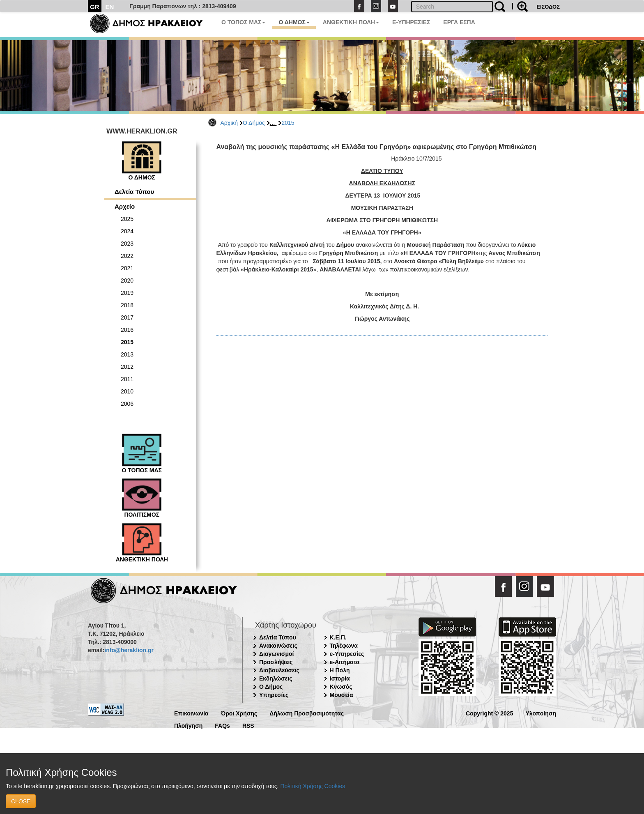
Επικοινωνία (191, 713)
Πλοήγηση (188, 725)
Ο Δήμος (254, 123)
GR (95, 7)
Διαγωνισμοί (276, 654)
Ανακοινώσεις (278, 646)
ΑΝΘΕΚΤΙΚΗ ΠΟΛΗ (351, 22)
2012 (127, 367)
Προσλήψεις (276, 662)
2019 (127, 293)
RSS (248, 725)
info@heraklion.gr (129, 650)
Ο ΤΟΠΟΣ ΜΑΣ (243, 22)
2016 (127, 330)
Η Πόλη (340, 670)
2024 (127, 231)
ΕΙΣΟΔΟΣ (548, 7)
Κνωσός (341, 687)
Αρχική (229, 123)
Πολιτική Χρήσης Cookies (313, 786)
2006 (127, 404)
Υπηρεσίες (274, 695)
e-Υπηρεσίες (347, 654)
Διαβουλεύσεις (279, 670)
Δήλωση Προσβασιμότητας (307, 713)
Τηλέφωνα (344, 646)
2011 (127, 379)
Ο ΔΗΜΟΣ (294, 22)
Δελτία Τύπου (134, 192)
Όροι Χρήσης (239, 713)
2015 (288, 123)
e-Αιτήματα (345, 662)
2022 (127, 256)
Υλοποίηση (541, 713)
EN (110, 7)
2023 (127, 244)
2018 (127, 305)
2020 (127, 281)
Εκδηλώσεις (276, 678)
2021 (127, 268)
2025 (127, 219)
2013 (127, 354)
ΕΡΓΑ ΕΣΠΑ (459, 22)
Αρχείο (125, 206)
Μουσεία (342, 695)
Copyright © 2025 (489, 713)
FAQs (222, 725)
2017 (127, 317)
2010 (127, 391)
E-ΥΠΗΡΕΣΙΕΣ (411, 22)
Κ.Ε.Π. (338, 637)
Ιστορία (340, 678)
